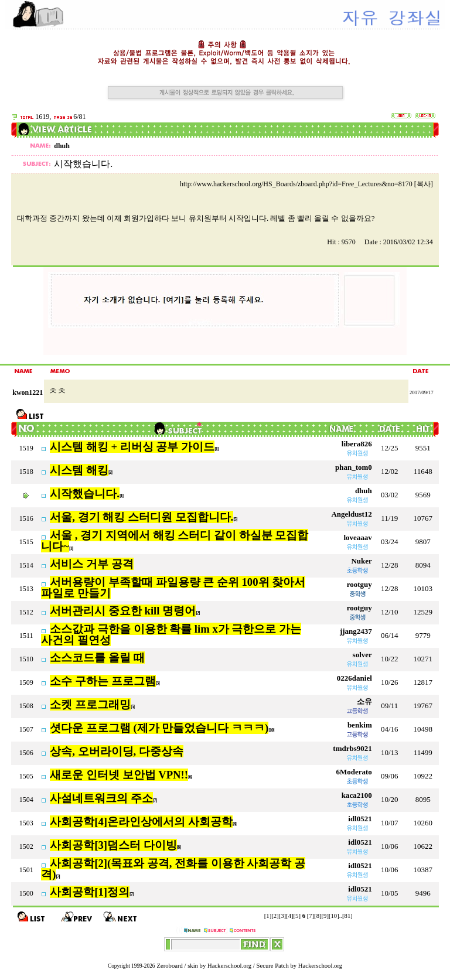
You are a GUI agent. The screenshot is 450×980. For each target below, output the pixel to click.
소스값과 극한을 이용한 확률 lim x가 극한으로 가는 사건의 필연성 (171, 634)
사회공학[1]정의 (90, 892)
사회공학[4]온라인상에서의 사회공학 (141, 822)
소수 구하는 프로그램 (103, 681)
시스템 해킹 (79, 470)
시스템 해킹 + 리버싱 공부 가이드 (132, 447)
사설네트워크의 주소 (101, 798)
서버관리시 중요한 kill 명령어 (123, 611)
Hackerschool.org (229, 966)
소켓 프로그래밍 (90, 704)
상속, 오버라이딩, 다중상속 (117, 751)
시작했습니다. (85, 494)
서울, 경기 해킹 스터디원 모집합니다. (142, 517)
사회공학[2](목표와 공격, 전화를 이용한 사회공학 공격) (173, 869)
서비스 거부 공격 (91, 564)
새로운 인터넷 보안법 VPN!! (119, 775)
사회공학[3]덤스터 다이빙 (113, 845)
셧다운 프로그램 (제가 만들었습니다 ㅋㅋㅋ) (159, 728)
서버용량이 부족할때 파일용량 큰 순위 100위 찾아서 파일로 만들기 (173, 588)
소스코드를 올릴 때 (97, 658)
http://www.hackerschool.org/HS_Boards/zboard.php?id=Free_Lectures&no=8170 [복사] (306, 184)
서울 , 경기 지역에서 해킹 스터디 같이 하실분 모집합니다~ (175, 541)
